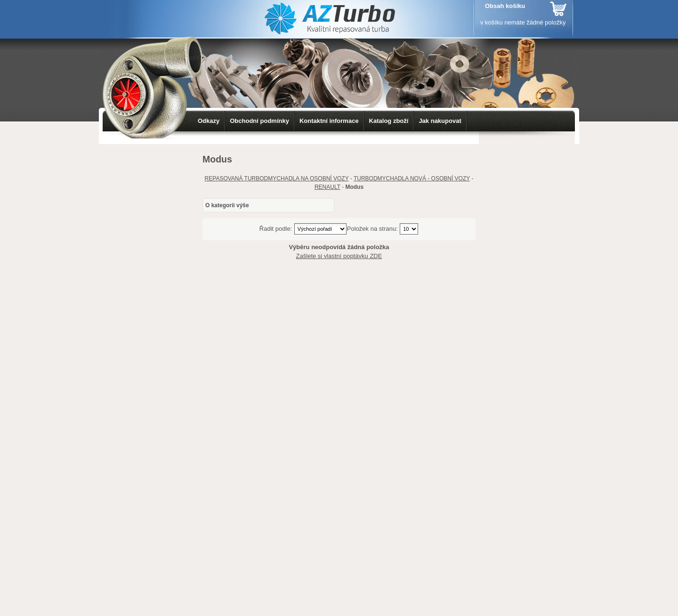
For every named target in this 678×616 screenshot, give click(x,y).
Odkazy (209, 121)
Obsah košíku (505, 6)
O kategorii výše (227, 205)
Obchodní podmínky (259, 121)
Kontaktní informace (329, 121)
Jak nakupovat (440, 121)
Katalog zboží (389, 121)
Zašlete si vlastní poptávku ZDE (339, 256)
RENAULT (327, 187)
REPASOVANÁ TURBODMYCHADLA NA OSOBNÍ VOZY (277, 178)
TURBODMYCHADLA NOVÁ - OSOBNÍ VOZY (412, 178)
